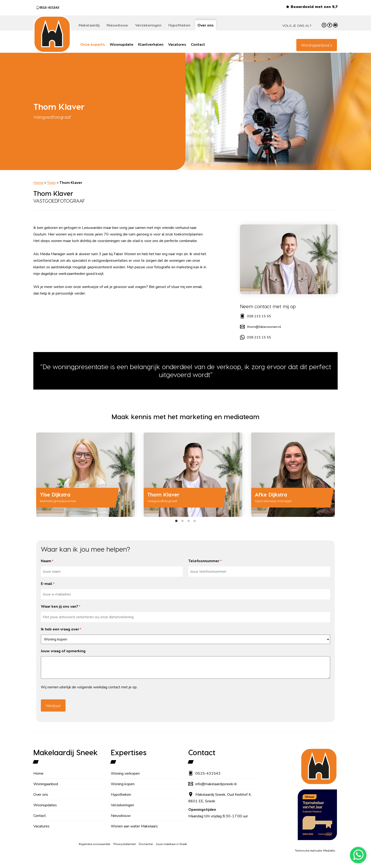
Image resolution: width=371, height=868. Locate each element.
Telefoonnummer (205, 561)
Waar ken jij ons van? (61, 607)
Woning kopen (123, 784)
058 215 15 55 (257, 316)
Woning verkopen (125, 773)
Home (38, 183)
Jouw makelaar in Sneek (171, 844)
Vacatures (177, 45)
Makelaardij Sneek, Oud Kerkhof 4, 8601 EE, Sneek (220, 798)
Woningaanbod (315, 45)
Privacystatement (125, 844)
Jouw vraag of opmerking (63, 651)
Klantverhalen (151, 45)
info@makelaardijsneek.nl (213, 784)
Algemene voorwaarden (95, 844)
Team (51, 183)
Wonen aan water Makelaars (134, 826)
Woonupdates (45, 805)
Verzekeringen (148, 25)
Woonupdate (122, 45)
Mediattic (329, 851)
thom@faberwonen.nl (261, 327)
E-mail (48, 584)
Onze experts (93, 45)
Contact (198, 45)
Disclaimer (146, 844)
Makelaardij (89, 25)
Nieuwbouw (117, 25)
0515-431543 (51, 8)
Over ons (206, 25)
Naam (47, 561)
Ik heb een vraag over (61, 629)
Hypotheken (179, 25)
